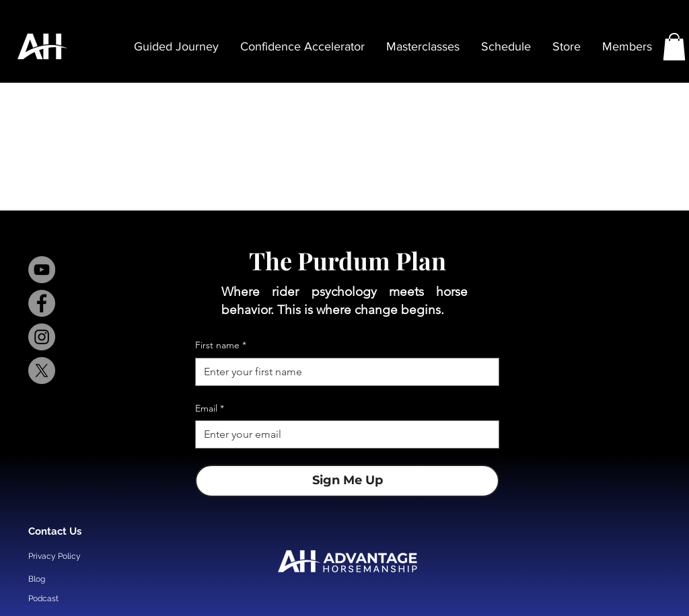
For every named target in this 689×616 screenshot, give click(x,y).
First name (221, 346)
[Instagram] (42, 337)
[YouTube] (42, 270)
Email (210, 409)
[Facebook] (42, 303)
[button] (674, 47)
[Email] (343, 434)
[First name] (343, 372)
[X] (42, 371)
